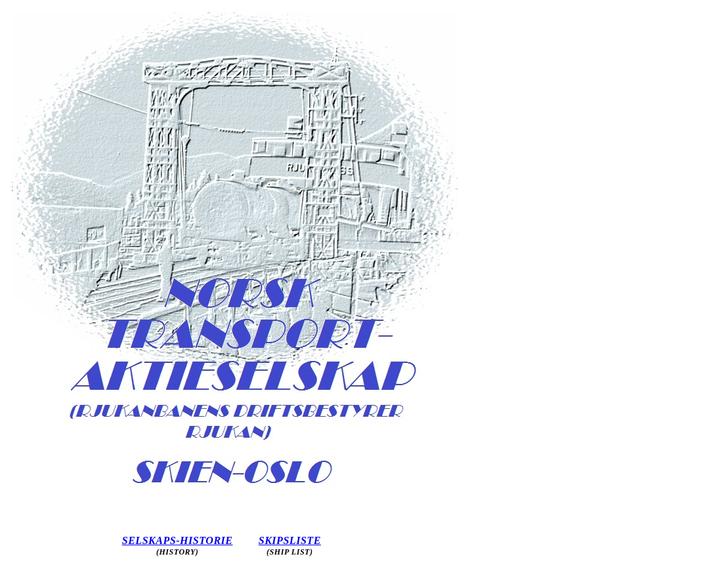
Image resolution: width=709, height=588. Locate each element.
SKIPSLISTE (290, 540)
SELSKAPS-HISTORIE (178, 540)
